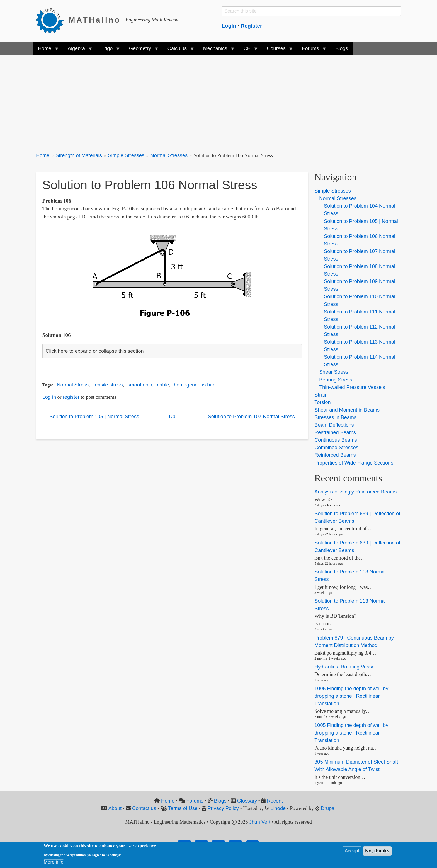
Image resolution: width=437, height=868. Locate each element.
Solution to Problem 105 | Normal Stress (94, 417)
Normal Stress (73, 385)
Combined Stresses (336, 448)
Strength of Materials (79, 155)
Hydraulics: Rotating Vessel (345, 667)
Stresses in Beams (335, 417)
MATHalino (95, 20)
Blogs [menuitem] (342, 48)
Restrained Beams (335, 432)
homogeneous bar (194, 385)
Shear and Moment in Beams (347, 410)
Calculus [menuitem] (178, 50)
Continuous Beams (336, 440)
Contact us (144, 808)
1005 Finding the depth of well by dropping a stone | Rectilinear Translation (351, 696)
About (115, 808)
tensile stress (108, 385)
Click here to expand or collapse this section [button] (94, 351)
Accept (352, 851)
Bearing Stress (336, 380)
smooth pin (140, 385)
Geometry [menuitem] (141, 50)
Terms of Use (183, 808)
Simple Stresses (126, 155)
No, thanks (377, 851)
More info (54, 862)
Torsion (322, 402)
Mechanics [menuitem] (216, 50)
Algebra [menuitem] (78, 50)
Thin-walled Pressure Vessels (352, 387)
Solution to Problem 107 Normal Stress (251, 417)
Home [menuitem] (46, 50)
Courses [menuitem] (277, 50)
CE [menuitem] (248, 50)
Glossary (247, 801)
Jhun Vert (260, 822)
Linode (278, 808)
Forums (195, 801)
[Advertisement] (203, 100)
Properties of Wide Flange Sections (354, 463)
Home (43, 155)
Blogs (220, 801)
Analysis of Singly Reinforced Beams (355, 492)
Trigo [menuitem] (108, 50)
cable (163, 385)
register (71, 397)
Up (172, 417)
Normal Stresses (169, 155)
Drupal (328, 808)
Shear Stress (334, 372)
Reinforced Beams (335, 455)
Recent (275, 801)
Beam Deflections (334, 425)
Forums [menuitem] (312, 50)
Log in (49, 397)
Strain (321, 395)
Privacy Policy (223, 808)
